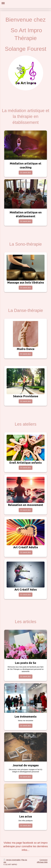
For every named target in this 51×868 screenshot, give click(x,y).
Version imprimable (12, 860)
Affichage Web (42, 862)
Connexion (44, 860)
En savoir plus (26, 173)
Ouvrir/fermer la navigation (25, 3)
